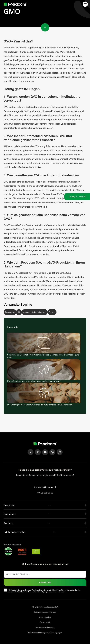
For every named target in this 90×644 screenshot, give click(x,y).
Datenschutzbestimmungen (45, 612)
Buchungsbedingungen (45, 627)
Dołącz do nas (77, 197)
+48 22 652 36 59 (45, 493)
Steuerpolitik (45, 622)
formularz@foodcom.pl (45, 487)
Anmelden (45, 582)
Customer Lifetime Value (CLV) (35, 312)
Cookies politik (45, 617)
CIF (19, 312)
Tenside (52, 312)
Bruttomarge (10, 312)
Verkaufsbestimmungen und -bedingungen (45, 632)
